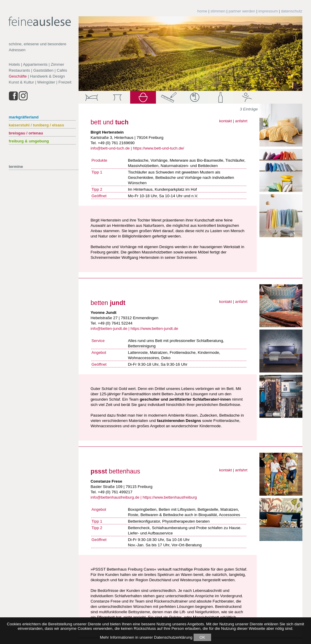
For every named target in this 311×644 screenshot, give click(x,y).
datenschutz (292, 11)
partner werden (242, 11)
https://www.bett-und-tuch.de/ (158, 148)
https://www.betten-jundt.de (154, 329)
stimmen (218, 11)
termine (16, 167)
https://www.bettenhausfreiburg (170, 497)
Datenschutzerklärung (173, 637)
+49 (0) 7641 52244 (115, 323)
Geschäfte (18, 76)
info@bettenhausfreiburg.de (115, 497)
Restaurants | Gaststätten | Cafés (38, 70)
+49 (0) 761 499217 (115, 492)
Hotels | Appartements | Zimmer (37, 64)
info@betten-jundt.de (109, 329)
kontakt (225, 121)
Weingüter (46, 82)
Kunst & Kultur (21, 82)
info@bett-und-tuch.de (110, 148)
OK (202, 637)
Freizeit (65, 82)
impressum (268, 11)
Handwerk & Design (47, 76)
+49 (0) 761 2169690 (116, 143)
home (202, 11)
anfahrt (241, 121)
